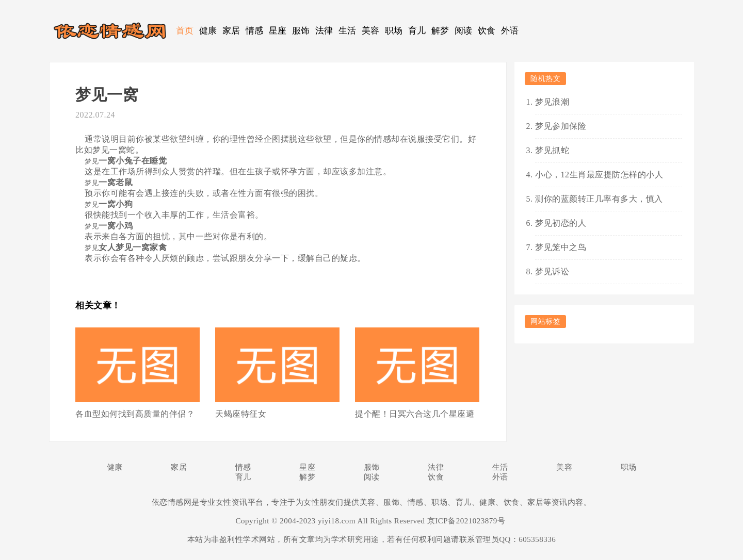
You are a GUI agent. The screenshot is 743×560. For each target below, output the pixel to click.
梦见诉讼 (552, 271)
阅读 (464, 31)
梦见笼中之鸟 (561, 247)
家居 (231, 31)
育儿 (417, 31)
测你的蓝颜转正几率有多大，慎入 (599, 199)
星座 (278, 31)
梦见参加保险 (561, 126)
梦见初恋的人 (561, 223)
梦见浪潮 (552, 102)
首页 (185, 31)
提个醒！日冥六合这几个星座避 (415, 414)
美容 (371, 31)
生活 (348, 31)
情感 (255, 31)
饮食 (487, 31)
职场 (394, 31)
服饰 (301, 31)
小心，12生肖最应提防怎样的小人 (599, 175)
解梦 (440, 31)
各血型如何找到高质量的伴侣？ (135, 414)
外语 (510, 31)
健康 (208, 31)
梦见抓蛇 (552, 150)
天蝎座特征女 (241, 414)
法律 (324, 31)
